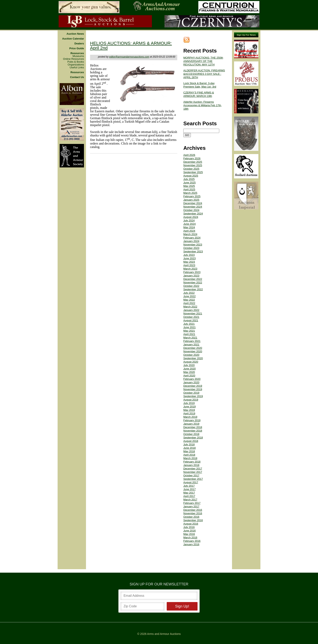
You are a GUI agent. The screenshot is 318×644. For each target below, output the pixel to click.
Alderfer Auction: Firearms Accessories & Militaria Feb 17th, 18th (203, 105)
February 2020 (192, 379)
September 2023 (193, 251)
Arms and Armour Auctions (164, 634)
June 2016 (190, 531)
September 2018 (193, 438)
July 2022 (189, 293)
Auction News (75, 34)
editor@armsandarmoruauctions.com (129, 57)
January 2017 (191, 506)
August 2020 (191, 362)
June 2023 (190, 258)
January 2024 (191, 241)
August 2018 (191, 441)
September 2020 (193, 358)
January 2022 (191, 310)
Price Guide (77, 48)
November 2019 (193, 389)
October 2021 (191, 317)
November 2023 (193, 245)
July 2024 (189, 220)
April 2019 (189, 413)
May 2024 (189, 227)
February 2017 (192, 503)
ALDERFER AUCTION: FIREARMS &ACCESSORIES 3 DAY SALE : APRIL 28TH (204, 74)
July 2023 (189, 255)
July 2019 (189, 403)
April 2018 (189, 455)
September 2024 (193, 214)
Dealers (79, 44)
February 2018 (192, 462)
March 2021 (190, 338)
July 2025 (189, 179)
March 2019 (190, 417)
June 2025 (190, 183)
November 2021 (193, 313)
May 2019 (189, 410)
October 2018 (191, 434)
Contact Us (77, 77)
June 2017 (190, 489)
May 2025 (189, 186)
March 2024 (190, 234)
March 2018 (190, 458)
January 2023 (191, 276)
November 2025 (193, 165)
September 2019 (193, 396)
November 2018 (193, 431)
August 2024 (191, 217)
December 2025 (193, 162)
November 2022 (193, 282)
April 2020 (189, 376)
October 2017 (191, 475)
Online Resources (74, 59)
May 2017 (189, 493)
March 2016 (190, 537)
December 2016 (193, 510)
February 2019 (192, 420)
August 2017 (191, 482)
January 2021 (191, 345)
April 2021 (189, 334)
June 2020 (190, 369)
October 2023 (191, 248)
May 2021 (189, 331)
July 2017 (189, 486)
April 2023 (189, 265)
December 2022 (193, 279)
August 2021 (191, 320)
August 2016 (191, 524)
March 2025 (190, 193)
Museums (78, 56)
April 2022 (189, 303)
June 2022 (190, 296)
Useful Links (77, 68)
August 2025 (191, 176)
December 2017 (193, 469)
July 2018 (189, 444)
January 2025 (191, 200)
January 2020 (191, 382)
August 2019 (191, 400)
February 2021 (192, 341)
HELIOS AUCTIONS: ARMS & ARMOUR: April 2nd (131, 46)
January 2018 (191, 465)
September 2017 (193, 479)
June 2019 (190, 407)
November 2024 (193, 207)
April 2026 (189, 155)
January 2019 (191, 424)
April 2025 (189, 189)
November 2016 (193, 513)
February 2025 (192, 196)
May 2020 (189, 372)
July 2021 (189, 324)
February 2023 (192, 272)
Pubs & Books (76, 62)
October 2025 (191, 169)
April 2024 (189, 231)
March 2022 (190, 307)
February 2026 (192, 158)
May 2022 (189, 300)
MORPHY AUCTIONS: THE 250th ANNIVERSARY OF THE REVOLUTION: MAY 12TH (203, 61)
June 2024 (190, 224)
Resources (77, 53)
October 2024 (191, 210)
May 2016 (189, 534)
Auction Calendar (73, 39)
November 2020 (193, 351)
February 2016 (192, 541)
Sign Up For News (246, 35)
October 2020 (191, 355)
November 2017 (193, 472)
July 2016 (189, 527)
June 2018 (190, 448)
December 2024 (193, 203)
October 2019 (191, 393)
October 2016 (191, 517)
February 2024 (192, 238)
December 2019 (193, 386)
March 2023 (190, 269)
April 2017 (189, 496)
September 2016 (193, 520)
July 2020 (189, 365)
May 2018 (189, 451)
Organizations (76, 65)
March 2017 (190, 500)
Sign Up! (182, 606)
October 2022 (191, 286)
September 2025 (193, 172)
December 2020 (193, 348)
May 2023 (189, 262)
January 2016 (191, 544)
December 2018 (193, 427)
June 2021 (190, 327)
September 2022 (193, 289)
